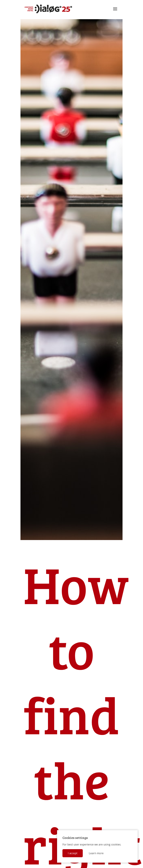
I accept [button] (73, 853)
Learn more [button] (96, 853)
